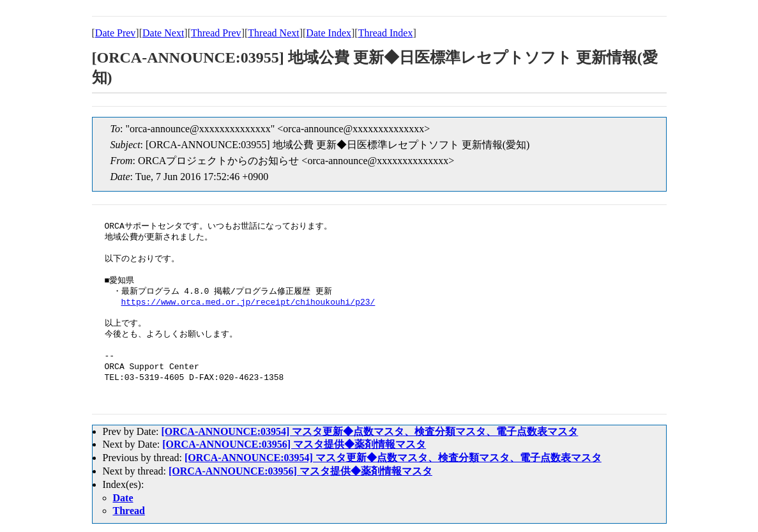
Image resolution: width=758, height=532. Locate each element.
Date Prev (116, 33)
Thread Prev (216, 33)
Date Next (163, 33)
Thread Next (273, 33)
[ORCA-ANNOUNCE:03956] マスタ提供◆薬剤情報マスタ (294, 444)
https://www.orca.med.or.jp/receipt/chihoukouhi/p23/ (248, 303)
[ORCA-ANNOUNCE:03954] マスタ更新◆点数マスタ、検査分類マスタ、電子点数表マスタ (369, 431)
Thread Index (386, 33)
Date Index (329, 33)
